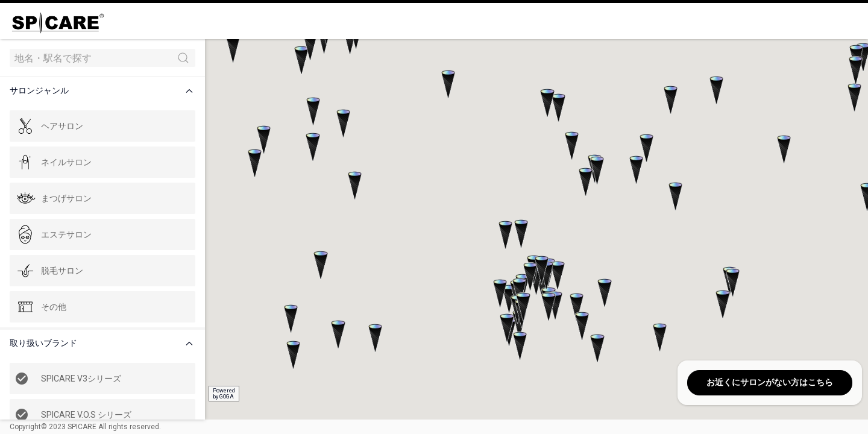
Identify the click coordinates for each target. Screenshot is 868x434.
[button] (105, 91)
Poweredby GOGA (224, 394)
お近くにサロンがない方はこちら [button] (770, 382)
